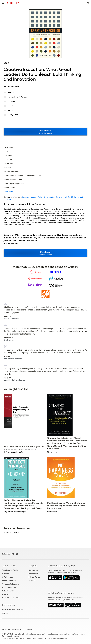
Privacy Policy (34, 577)
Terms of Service (8, 639)
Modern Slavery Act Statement (56, 639)
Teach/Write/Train (10, 570)
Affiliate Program (9, 587)
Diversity (6, 594)
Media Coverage (9, 580)
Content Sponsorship (11, 598)
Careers (6, 574)
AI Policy (32, 580)
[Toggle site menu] (3, 3)
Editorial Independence (35, 639)
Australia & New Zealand (12, 609)
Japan (5, 613)
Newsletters (33, 574)
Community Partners (11, 584)
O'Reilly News (8, 577)
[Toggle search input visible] (88, 3)
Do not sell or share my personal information (18, 629)
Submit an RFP (8, 591)
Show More (8, 192)
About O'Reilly (9, 566)
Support (33, 566)
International (9, 605)
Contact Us (33, 570)
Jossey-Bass (13, 115)
